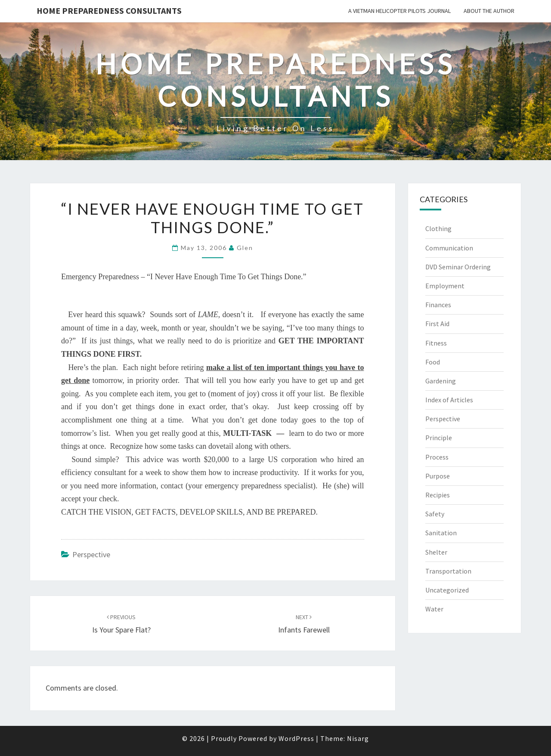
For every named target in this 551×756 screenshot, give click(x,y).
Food (433, 362)
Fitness (436, 343)
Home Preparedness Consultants (109, 11)
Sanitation (441, 533)
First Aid (437, 324)
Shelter (436, 552)
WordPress (296, 738)
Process (437, 457)
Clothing (438, 228)
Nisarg (358, 738)
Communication (449, 248)
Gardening (441, 381)
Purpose (438, 476)
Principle (439, 438)
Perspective (91, 554)
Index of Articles (449, 400)
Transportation (448, 571)
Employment (445, 286)
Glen (245, 248)
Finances (438, 305)
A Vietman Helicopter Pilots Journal (399, 11)
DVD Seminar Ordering (458, 267)
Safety (435, 514)
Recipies (438, 495)
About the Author (489, 11)
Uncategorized (447, 590)
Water (434, 609)
